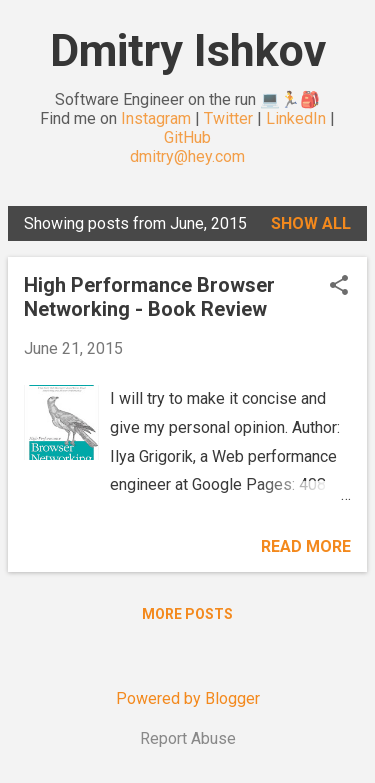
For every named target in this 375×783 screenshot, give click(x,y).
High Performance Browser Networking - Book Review (149, 297)
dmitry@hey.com (187, 156)
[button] (339, 287)
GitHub (187, 137)
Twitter (228, 118)
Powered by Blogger (188, 698)
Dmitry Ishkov (188, 50)
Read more (306, 546)
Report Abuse (188, 738)
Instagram (156, 118)
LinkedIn (296, 118)
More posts (187, 614)
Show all (311, 223)
